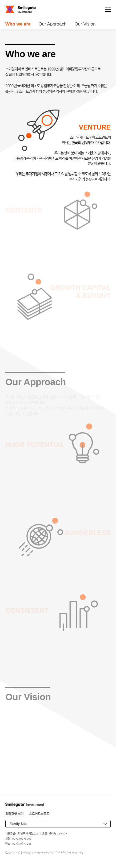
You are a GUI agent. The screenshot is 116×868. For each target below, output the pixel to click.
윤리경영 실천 (15, 814)
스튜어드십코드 (39, 814)
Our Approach (52, 24)
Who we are (18, 24)
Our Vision (85, 24)
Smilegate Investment (21, 9)
